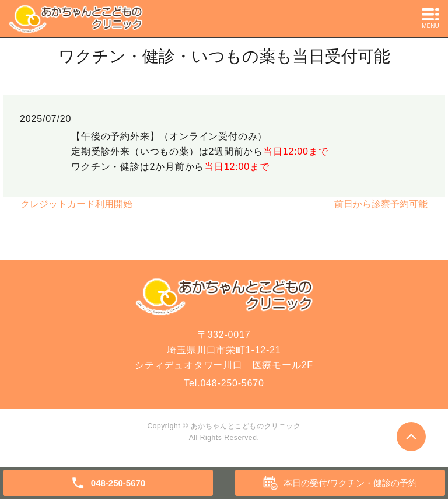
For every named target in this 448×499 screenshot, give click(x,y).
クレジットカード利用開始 (76, 204)
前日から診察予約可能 (381, 204)
